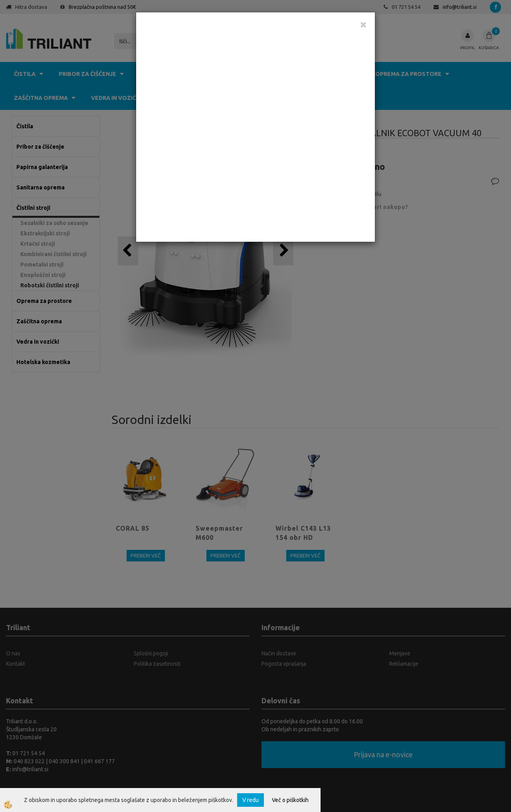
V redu (251, 800)
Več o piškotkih (290, 800)
